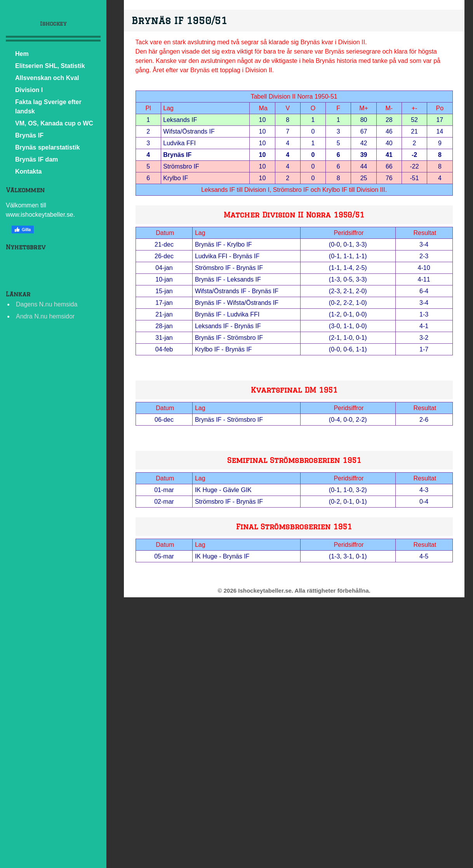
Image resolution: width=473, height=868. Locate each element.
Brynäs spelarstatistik (47, 147)
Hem (22, 54)
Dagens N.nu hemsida (47, 304)
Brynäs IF (29, 135)
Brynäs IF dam (37, 159)
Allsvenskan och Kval (47, 78)
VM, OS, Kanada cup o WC (54, 123)
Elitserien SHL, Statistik (50, 66)
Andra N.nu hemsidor (45, 316)
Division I (29, 90)
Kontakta (28, 171)
